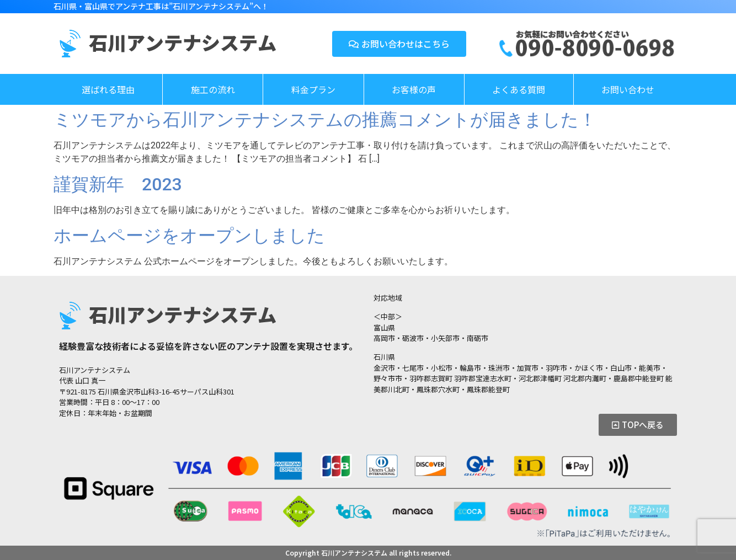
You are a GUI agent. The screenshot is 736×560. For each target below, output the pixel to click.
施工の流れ (213, 89)
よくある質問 (519, 89)
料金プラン (313, 89)
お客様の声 (414, 89)
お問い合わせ (628, 89)
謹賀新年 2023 (127, 184)
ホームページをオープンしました (189, 236)
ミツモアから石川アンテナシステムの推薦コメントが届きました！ (325, 120)
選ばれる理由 (108, 89)
